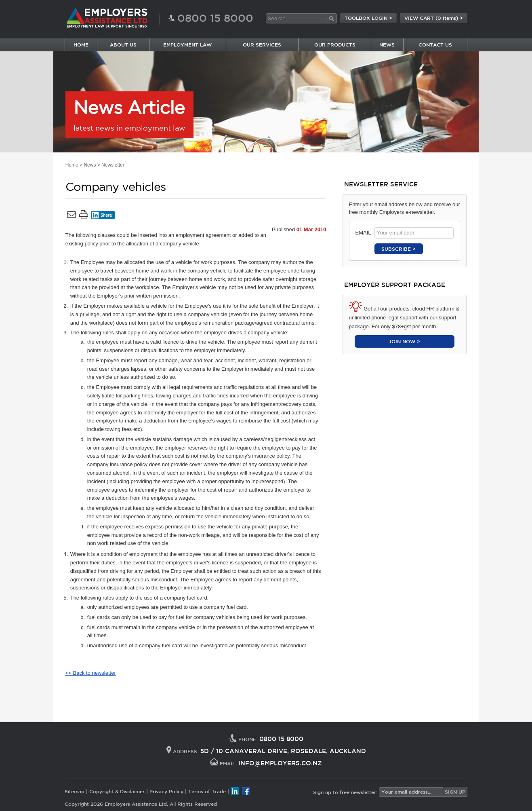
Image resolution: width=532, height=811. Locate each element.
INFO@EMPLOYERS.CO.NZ (280, 763)
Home (72, 165)
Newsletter (113, 165)
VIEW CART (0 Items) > (434, 18)
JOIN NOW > (404, 341)
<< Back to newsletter (91, 673)
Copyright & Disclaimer (117, 791)
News (90, 165)
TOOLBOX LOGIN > (368, 18)
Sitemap (75, 791)
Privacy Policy (166, 791)
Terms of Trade (207, 791)
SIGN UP (455, 792)
